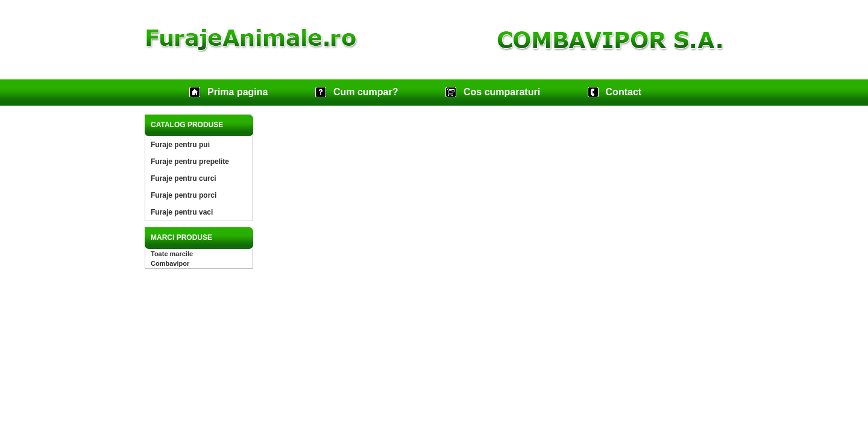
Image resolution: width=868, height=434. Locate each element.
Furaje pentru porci (184, 195)
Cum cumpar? (366, 92)
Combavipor (170, 263)
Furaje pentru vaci (182, 212)
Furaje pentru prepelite (190, 162)
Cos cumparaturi (502, 92)
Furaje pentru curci (184, 178)
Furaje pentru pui (180, 145)
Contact (624, 92)
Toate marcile (172, 254)
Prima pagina (237, 92)
